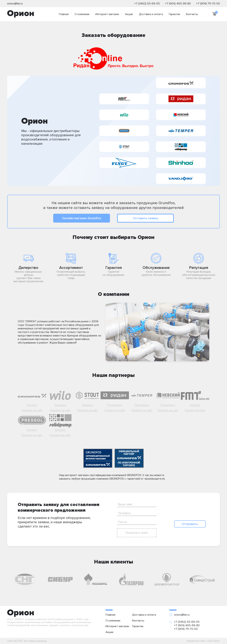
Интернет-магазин (107, 14)
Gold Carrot (213, 641)
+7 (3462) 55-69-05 (147, 4)
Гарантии (174, 14)
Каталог (32, 405)
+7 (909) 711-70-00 (208, 4)
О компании (82, 14)
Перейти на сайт (32, 410)
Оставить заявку (146, 218)
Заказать (60, 405)
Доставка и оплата (151, 14)
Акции (129, 14)
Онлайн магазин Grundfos (82, 218)
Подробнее (115, 405)
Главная (64, 14)
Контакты (192, 14)
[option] (25, 579)
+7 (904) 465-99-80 (178, 4)
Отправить (190, 524)
